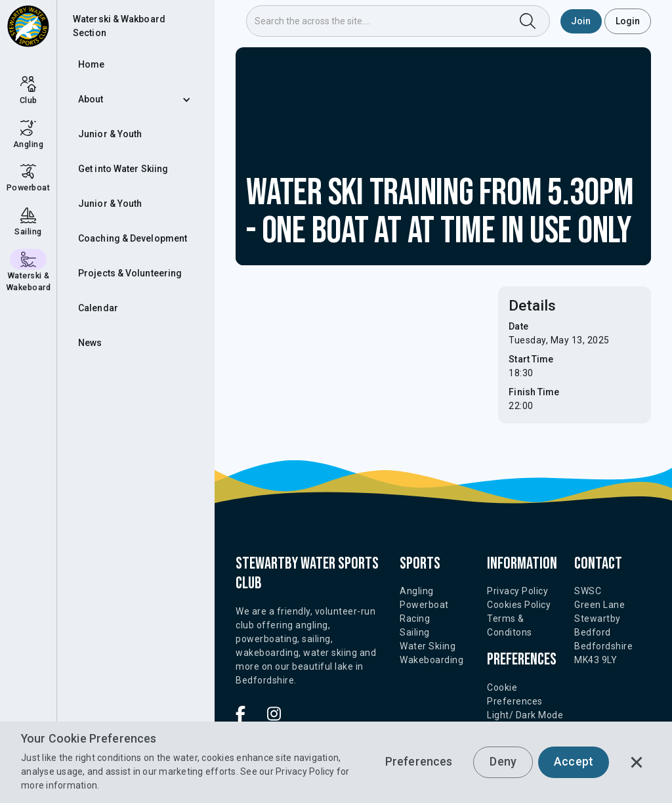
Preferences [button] (419, 762)
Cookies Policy (519, 605)
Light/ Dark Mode (525, 715)
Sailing (415, 632)
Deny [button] (503, 762)
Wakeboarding (431, 660)
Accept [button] (574, 762)
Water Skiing (428, 646)
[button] (136, 99)
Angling (417, 591)
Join (581, 21)
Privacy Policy (305, 771)
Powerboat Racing (424, 612)
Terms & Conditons (510, 625)
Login (628, 21)
